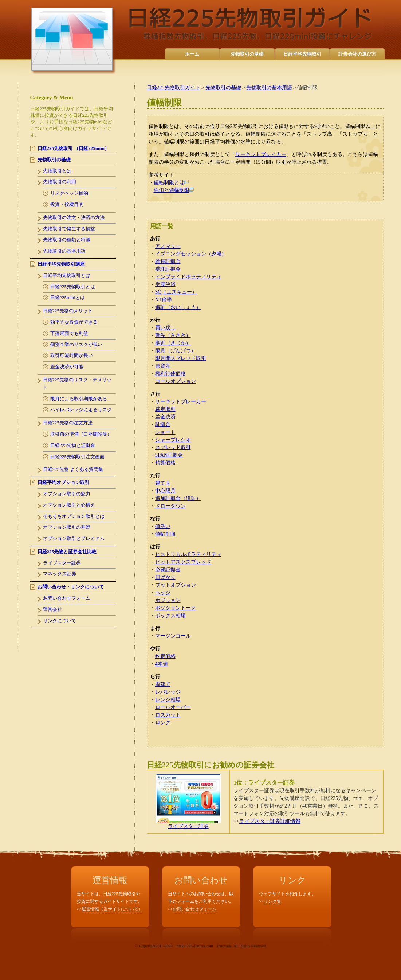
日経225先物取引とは (73, 287)
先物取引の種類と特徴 (67, 240)
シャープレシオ (173, 440)
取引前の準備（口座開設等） (81, 434)
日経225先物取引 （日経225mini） (74, 148)
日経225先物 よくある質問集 (73, 469)
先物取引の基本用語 (269, 88)
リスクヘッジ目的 (69, 193)
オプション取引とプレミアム (74, 538)
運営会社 (52, 609)
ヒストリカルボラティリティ (188, 554)
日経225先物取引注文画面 (78, 457)
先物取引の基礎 (247, 54)
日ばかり (165, 577)
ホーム (192, 54)
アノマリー (168, 246)
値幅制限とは (171, 182)
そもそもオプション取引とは (74, 516)
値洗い (163, 526)
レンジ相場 (168, 700)
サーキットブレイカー (261, 154)
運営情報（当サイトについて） (112, 909)
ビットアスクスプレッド (183, 562)
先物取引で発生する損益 (69, 229)
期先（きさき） (173, 335)
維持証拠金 (168, 261)
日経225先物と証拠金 (73, 445)
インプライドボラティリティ (188, 277)
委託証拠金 (168, 269)
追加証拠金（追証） (178, 498)
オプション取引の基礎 (67, 527)
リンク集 (272, 901)
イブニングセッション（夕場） (191, 254)
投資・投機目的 (67, 204)
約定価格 (165, 656)
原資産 (163, 366)
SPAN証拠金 (169, 455)
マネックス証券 (60, 574)
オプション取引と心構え (69, 505)
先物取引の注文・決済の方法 (74, 217)
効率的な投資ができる (74, 322)
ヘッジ (163, 593)
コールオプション (176, 381)
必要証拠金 (168, 570)
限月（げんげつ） (176, 351)
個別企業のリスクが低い (76, 344)
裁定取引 (165, 409)
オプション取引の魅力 (67, 494)
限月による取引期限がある (79, 399)
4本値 (162, 664)
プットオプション (176, 585)
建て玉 (163, 483)
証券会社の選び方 (357, 54)
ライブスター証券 (188, 824)
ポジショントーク (176, 608)
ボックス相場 (170, 616)
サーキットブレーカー (181, 402)
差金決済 (165, 417)
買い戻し (165, 328)
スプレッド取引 (173, 447)
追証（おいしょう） (178, 307)
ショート (165, 432)
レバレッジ (168, 692)
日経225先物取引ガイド (174, 88)
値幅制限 (165, 534)
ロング (163, 723)
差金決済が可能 (67, 367)
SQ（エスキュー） (176, 292)
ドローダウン (170, 506)
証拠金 (163, 424)
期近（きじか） (173, 343)
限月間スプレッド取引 (181, 358)
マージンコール (173, 636)
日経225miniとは (68, 297)
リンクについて (60, 621)
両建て (163, 684)
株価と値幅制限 (174, 190)
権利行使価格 (170, 374)
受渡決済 (165, 284)
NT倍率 (164, 300)
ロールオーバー (173, 707)
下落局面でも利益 (69, 333)
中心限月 (165, 491)
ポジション (168, 600)
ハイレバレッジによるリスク (81, 410)
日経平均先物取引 (302, 54)
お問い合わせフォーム (67, 598)
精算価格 (165, 463)
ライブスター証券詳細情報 (270, 821)
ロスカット (168, 715)
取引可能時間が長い (72, 355)
